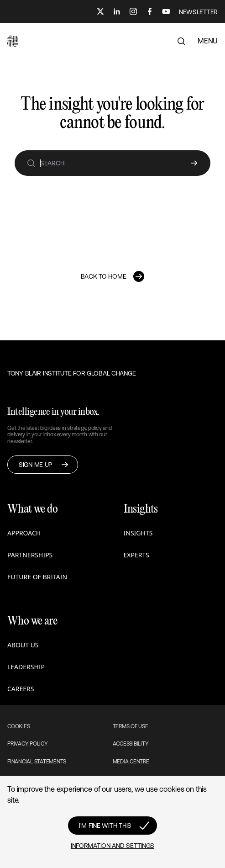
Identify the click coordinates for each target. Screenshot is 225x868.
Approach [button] (24, 533)
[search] (31, 163)
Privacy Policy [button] (28, 744)
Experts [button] (136, 555)
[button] (13, 41)
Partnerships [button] (30, 555)
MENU (208, 41)
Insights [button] (138, 533)
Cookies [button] (18, 726)
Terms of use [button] (131, 726)
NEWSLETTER (198, 12)
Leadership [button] (26, 667)
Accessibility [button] (131, 744)
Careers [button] (21, 689)
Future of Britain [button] (37, 577)
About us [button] (23, 645)
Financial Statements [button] (37, 762)
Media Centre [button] (131, 762)
